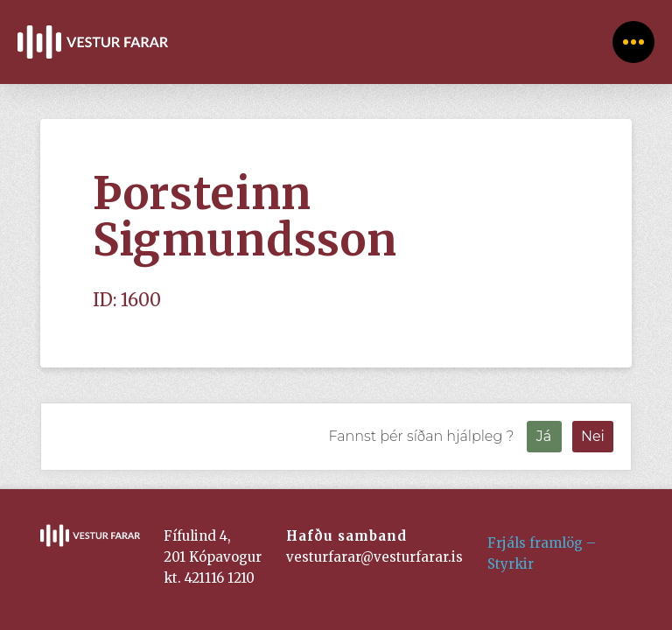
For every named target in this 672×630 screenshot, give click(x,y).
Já (544, 436)
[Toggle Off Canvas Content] (633, 42)
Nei (593, 436)
